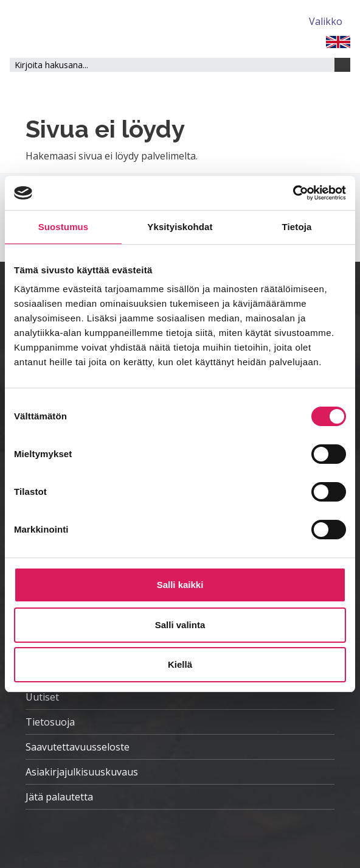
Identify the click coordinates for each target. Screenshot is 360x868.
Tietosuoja (50, 722)
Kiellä (180, 664)
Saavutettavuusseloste (78, 747)
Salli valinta (180, 625)
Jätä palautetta (59, 797)
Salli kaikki (180, 585)
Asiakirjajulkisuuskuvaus (82, 772)
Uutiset (42, 697)
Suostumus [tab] (64, 227)
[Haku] (342, 65)
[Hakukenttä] (172, 65)
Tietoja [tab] (297, 227)
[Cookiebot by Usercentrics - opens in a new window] (293, 193)
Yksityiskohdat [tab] (180, 227)
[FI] (338, 41)
